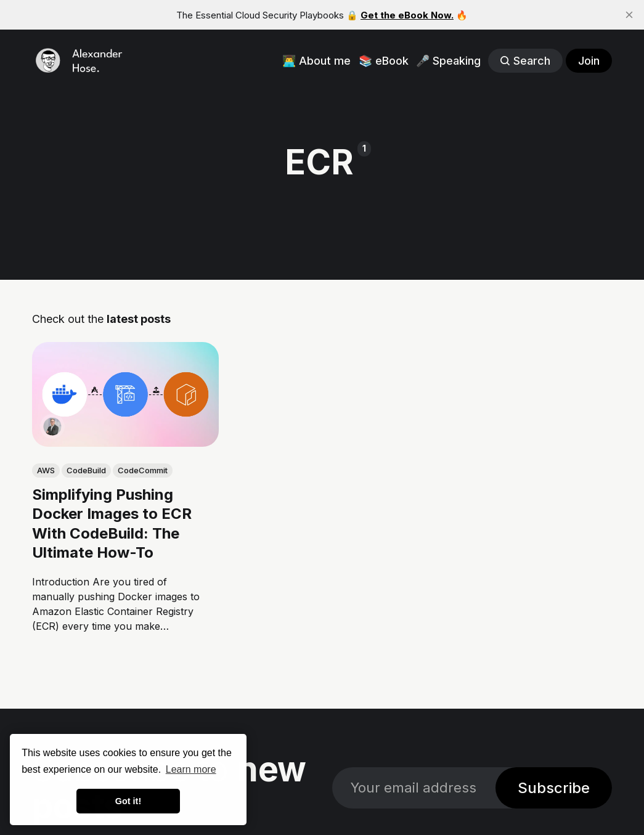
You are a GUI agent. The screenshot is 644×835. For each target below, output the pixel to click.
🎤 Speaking (448, 61)
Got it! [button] (128, 801)
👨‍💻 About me (316, 61)
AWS (46, 470)
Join (589, 61)
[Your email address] (414, 788)
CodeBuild (86, 470)
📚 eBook (384, 61)
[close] (629, 15)
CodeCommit (143, 470)
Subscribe (554, 788)
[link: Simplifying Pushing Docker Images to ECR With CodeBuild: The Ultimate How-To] (125, 442)
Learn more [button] (191, 769)
